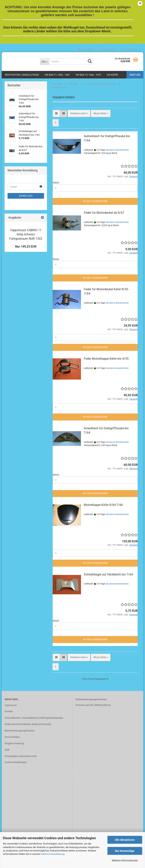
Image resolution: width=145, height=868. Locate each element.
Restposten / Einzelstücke (22, 75)
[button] (86, 49)
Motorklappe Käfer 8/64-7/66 (103, 505)
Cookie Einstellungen (16, 762)
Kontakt (9, 711)
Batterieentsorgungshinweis (20, 731)
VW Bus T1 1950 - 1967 (57, 75)
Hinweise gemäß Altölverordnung (93, 705)
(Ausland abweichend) (117, 150)
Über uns (135, 75)
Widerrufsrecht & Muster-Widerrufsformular (28, 724)
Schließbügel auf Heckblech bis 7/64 (108, 574)
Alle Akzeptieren (125, 840)
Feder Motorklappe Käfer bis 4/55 (106, 359)
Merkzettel (128, 49)
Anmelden (26, 196)
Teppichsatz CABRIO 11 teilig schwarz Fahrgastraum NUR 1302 (26, 234)
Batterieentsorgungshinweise (91, 699)
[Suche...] (45, 62)
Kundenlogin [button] (107, 49)
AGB (7, 750)
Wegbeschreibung (14, 743)
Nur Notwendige (125, 851)
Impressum (11, 705)
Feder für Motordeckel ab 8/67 (104, 213)
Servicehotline (12, 737)
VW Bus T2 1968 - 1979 (88, 75)
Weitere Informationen (125, 860)
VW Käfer (112, 75)
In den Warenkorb (95, 201)
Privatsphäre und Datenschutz (21, 756)
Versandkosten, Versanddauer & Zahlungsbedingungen (34, 718)
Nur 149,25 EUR (26, 247)
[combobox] (79, 114)
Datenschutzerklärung (53, 854)
